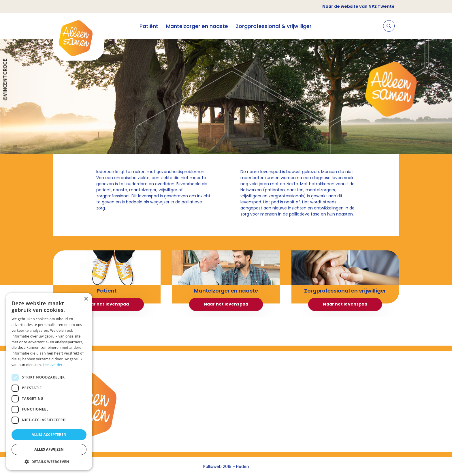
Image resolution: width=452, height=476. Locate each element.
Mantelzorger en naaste (197, 26)
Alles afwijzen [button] (49, 449)
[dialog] (49, 382)
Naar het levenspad (107, 304)
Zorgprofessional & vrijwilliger (274, 26)
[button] (49, 462)
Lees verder (53, 365)
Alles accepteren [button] (49, 435)
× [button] (86, 299)
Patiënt (149, 26)
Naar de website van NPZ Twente (358, 6)
